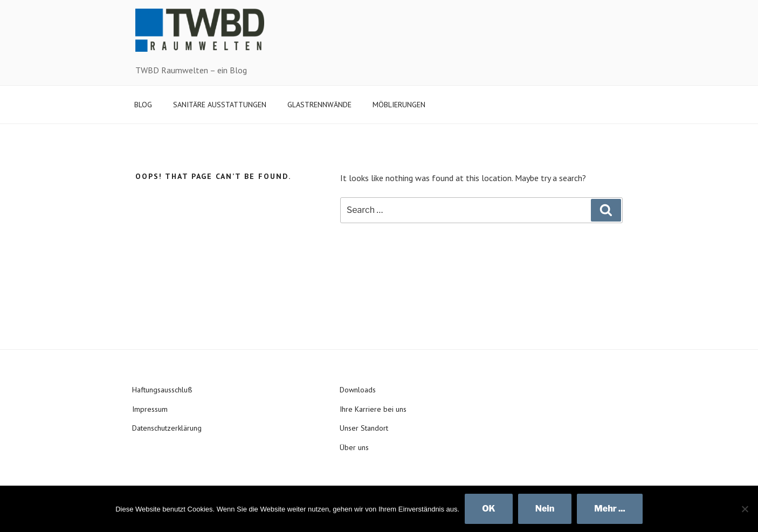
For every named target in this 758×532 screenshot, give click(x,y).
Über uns (354, 447)
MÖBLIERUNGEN (399, 105)
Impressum (150, 409)
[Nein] (745, 509)
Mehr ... (610, 509)
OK (489, 509)
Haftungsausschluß (162, 390)
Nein (545, 509)
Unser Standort (364, 428)
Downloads (358, 390)
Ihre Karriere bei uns (373, 409)
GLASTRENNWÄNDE (319, 105)
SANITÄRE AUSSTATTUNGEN (220, 105)
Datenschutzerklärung (167, 428)
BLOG (143, 105)
